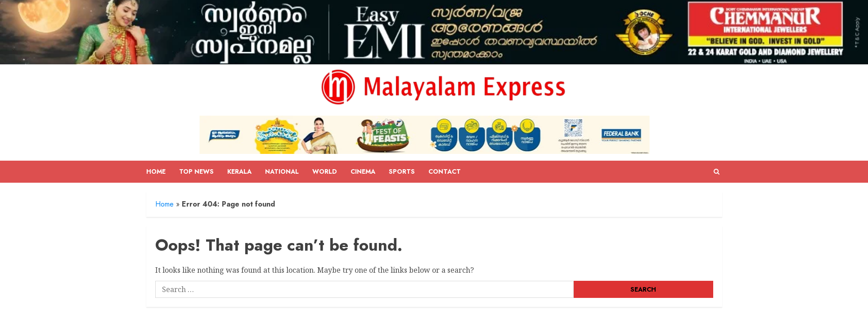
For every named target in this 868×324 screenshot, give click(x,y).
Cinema (363, 171)
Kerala (239, 171)
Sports (402, 171)
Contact (445, 171)
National (282, 171)
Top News (196, 171)
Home (156, 171)
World (325, 171)
